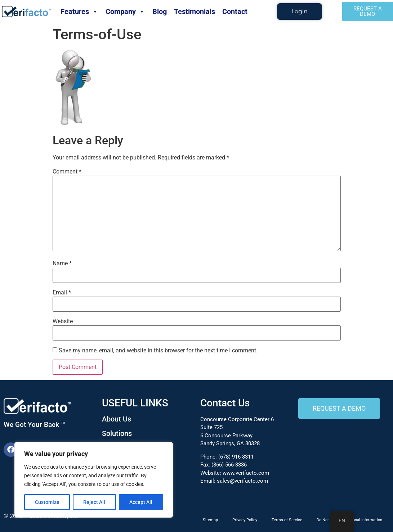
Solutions (117, 433)
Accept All (141, 502)
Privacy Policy (245, 520)
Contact (235, 12)
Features (79, 12)
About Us (117, 419)
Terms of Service (287, 520)
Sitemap (210, 520)
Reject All (95, 502)
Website (63, 321)
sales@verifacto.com (242, 481)
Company (125, 12)
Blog (160, 12)
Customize (47, 502)
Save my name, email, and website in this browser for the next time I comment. (158, 351)
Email (62, 293)
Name (62, 263)
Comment (67, 172)
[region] (94, 480)
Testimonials (195, 12)
